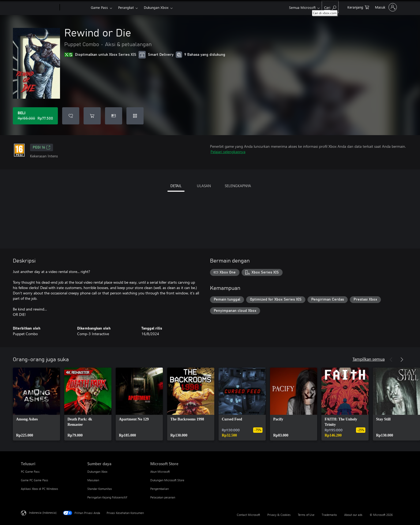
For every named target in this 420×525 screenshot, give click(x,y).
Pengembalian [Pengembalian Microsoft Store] (160, 489)
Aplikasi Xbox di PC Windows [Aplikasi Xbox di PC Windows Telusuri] (40, 489)
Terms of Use (306, 515)
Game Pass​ (99, 7)
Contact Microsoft (248, 515)
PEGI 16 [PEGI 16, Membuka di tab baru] (42, 147)
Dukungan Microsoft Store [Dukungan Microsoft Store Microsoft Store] (167, 480)
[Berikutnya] (402, 360)
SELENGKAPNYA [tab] (238, 186)
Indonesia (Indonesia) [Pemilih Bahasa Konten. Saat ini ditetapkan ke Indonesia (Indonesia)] (43, 513)
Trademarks (329, 515)
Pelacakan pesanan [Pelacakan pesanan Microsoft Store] (163, 497)
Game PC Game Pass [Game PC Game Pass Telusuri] (35, 480)
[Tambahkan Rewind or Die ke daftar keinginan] (71, 116)
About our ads (353, 515)
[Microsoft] (39, 8)
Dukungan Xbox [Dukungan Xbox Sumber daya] (97, 472)
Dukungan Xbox (156, 7)
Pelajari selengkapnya (228, 152)
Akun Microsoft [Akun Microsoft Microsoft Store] (160, 472)
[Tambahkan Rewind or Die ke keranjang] (92, 116)
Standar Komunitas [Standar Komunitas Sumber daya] (100, 489)
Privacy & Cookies (279, 515)
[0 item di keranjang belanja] (358, 7)
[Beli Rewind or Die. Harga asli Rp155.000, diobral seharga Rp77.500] (35, 116)
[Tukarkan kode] (135, 116)
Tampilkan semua (369, 359)
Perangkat (126, 7)
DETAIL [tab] (176, 186)
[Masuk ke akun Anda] (385, 7)
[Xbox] (75, 8)
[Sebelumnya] (391, 360)
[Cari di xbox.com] (330, 7)
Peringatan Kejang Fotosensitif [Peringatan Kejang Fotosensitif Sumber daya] (107, 497)
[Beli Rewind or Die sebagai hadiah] (114, 116)
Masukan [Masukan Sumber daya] (93, 480)
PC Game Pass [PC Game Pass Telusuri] (30, 472)
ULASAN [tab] (204, 186)
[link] (36, 404)
